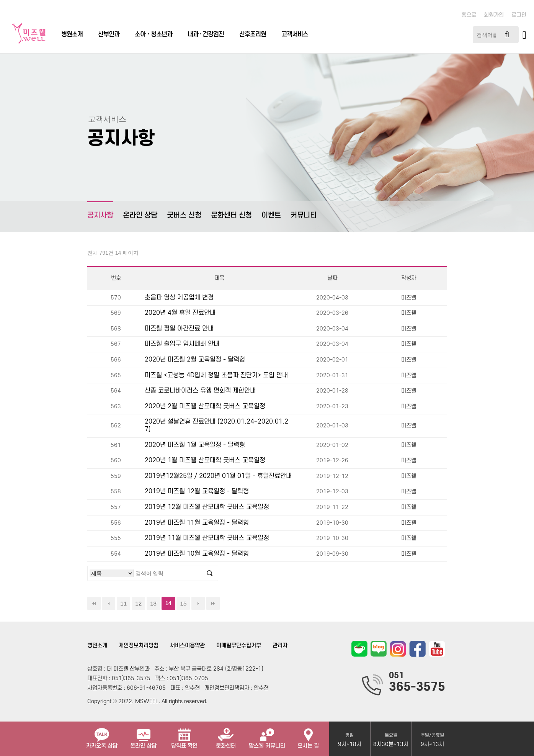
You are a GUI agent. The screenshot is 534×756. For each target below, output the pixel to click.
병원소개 (72, 34)
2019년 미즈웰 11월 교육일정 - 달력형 (197, 523)
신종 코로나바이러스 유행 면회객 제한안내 (200, 391)
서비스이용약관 (187, 646)
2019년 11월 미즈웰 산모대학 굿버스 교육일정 (207, 538)
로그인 (519, 15)
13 (153, 603)
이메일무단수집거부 (239, 646)
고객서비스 (295, 34)
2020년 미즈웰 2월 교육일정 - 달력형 (195, 360)
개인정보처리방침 (139, 646)
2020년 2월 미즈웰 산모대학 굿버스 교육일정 (205, 406)
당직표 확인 (184, 735)
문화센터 (226, 735)
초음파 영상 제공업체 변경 (179, 298)
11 (123, 603)
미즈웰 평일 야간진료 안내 (179, 329)
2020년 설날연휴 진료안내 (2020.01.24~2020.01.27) (216, 425)
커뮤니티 (304, 215)
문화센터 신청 (231, 215)
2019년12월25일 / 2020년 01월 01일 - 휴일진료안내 (218, 476)
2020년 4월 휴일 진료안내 (180, 313)
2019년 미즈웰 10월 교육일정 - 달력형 (197, 554)
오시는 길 (308, 735)
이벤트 (271, 215)
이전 (109, 603)
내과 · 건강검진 (206, 34)
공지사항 (100, 210)
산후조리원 (253, 34)
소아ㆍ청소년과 (154, 34)
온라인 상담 (140, 215)
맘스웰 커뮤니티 (267, 735)
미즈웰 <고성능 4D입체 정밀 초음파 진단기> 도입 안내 (216, 375)
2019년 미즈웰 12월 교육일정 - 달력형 (197, 491)
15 (183, 603)
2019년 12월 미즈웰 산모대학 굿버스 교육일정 (207, 507)
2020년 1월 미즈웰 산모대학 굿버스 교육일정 (205, 460)
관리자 (280, 646)
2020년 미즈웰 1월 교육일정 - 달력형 (195, 445)
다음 (198, 603)
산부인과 (109, 34)
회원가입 (494, 15)
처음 (94, 603)
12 (138, 603)
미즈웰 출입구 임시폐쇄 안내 (182, 344)
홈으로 (469, 15)
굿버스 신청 (184, 215)
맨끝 (213, 603)
